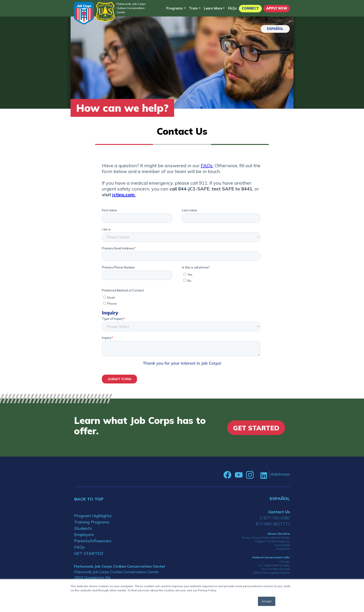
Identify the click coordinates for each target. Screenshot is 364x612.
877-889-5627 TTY (273, 524)
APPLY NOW (277, 8)
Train (193, 8)
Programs (175, 8)
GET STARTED (89, 553)
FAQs (232, 8)
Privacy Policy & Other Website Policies (266, 538)
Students (83, 528)
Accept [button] (267, 601)
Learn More (213, 8)
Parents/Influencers (93, 541)
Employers (84, 535)
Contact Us (279, 512)
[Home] (84, 13)
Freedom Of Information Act (273, 541)
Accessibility (282, 545)
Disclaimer (283, 549)
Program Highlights (93, 516)
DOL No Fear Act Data (276, 569)
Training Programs (92, 522)
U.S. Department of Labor (274, 565)
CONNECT (250, 8)
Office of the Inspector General (271, 573)
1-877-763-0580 (275, 518)
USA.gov (284, 561)
